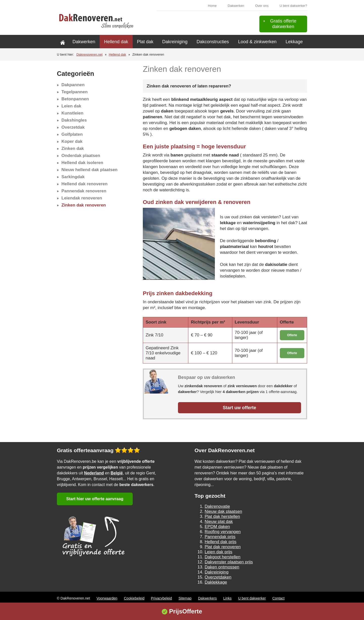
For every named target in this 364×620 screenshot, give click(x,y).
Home (212, 6)
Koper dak (72, 141)
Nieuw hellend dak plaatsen (89, 170)
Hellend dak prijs (221, 542)
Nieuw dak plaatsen (223, 511)
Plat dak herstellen (222, 516)
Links (227, 598)
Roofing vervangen (223, 532)
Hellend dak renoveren (84, 184)
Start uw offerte (239, 408)
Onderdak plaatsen (81, 156)
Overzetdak (73, 127)
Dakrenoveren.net (89, 54)
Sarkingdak (73, 177)
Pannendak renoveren (84, 191)
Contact (278, 598)
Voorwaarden (107, 598)
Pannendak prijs (220, 537)
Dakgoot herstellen (223, 557)
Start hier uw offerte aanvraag (95, 499)
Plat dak (145, 42)
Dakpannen (73, 85)
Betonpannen (75, 99)
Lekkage (294, 42)
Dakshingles (74, 120)
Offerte (292, 335)
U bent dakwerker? (293, 6)
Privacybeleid (161, 598)
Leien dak (71, 106)
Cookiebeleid (134, 598)
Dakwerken (236, 6)
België (117, 473)
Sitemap (185, 598)
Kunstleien (72, 113)
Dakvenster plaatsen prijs (229, 562)
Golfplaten (72, 134)
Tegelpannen (75, 92)
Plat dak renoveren (223, 547)
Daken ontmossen (222, 567)
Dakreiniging (175, 42)
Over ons (262, 6)
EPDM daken (217, 527)
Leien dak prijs (219, 552)
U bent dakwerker (252, 598)
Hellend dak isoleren (82, 163)
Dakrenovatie (217, 506)
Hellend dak (116, 42)
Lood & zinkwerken (257, 42)
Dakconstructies (213, 42)
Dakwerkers (208, 598)
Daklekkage (216, 582)
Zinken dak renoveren (84, 205)
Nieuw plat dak (219, 522)
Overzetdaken (218, 577)
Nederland (94, 473)
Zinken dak (73, 148)
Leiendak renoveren (82, 198)
